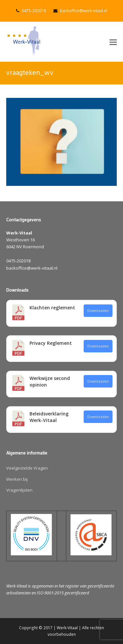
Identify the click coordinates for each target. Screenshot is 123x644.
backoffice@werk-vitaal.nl (84, 11)
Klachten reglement (52, 308)
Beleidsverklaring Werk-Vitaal (49, 417)
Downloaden (98, 311)
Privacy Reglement (51, 343)
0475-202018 (34, 11)
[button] (113, 42)
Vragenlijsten (19, 490)
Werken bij (17, 479)
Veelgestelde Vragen (27, 468)
